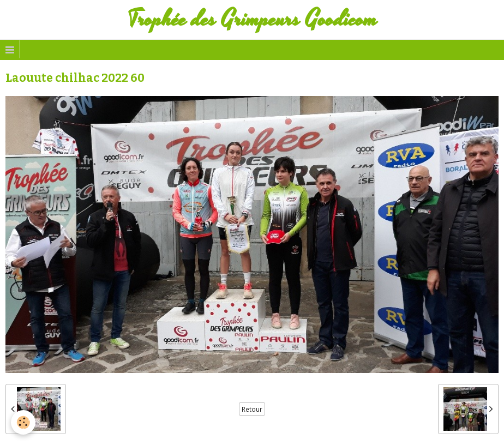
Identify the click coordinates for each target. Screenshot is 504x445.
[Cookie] (23, 422)
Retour (252, 409)
